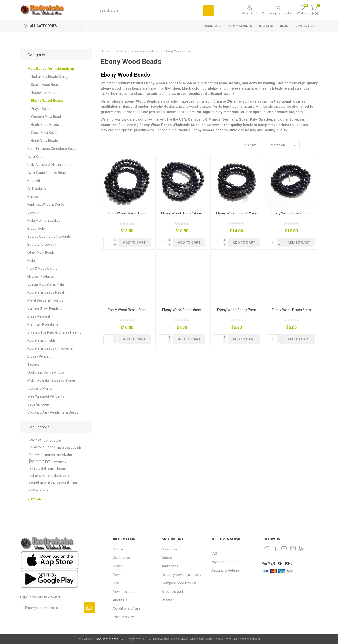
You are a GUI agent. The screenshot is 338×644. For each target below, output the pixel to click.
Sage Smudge (38, 404)
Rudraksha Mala (58, 476)
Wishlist (168, 600)
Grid (305, 145)
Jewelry (33, 213)
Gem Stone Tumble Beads (48, 173)
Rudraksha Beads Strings (50, 77)
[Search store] (149, 10)
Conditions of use (127, 608)
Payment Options (224, 562)
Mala (31, 261)
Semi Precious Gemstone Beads (52, 149)
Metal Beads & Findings (45, 300)
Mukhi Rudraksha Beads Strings (52, 380)
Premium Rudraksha (43, 324)
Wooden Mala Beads (47, 117)
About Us (120, 600)
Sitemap (119, 549)
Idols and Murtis (40, 388)
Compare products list (277, 13)
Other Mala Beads (41, 253)
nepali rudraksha (58, 454)
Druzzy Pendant (40, 356)
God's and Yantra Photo (46, 372)
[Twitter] (266, 548)
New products (124, 592)
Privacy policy (123, 617)
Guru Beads (36, 157)
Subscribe (89, 608)
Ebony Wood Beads (47, 101)
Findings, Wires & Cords (46, 205)
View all (34, 499)
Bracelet (34, 181)
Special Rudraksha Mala (46, 284)
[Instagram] (293, 548)
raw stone (59, 462)
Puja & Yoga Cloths (42, 269)
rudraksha (37, 476)
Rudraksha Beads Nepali (46, 292)
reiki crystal (37, 468)
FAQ (214, 553)
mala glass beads (69, 447)
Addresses (170, 566)
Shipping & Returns (225, 570)
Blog (116, 583)
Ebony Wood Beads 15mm (127, 213)
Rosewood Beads (45, 93)
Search (208, 10)
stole (75, 483)
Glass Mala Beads (45, 133)
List (314, 145)
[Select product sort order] (279, 145)
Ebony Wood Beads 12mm (237, 213)
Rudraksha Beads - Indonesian (51, 348)
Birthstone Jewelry (42, 245)
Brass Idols (36, 229)
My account (249, 13)
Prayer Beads (41, 109)
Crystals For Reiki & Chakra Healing (54, 332)
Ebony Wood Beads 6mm (291, 310)
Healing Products (41, 277)
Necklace (36, 454)
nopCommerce (107, 639)
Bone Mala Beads (44, 141)
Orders (167, 558)
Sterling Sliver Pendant (45, 308)
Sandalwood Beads (46, 85)
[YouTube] (284, 548)
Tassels (33, 364)
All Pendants (37, 189)
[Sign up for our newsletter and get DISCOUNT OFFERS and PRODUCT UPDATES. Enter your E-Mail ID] (52, 608)
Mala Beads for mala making (51, 69)
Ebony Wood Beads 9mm (127, 310)
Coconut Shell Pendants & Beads (53, 412)
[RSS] (302, 548)
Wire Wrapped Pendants (46, 396)
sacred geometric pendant (49, 483)
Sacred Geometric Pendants (49, 237)
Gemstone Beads (42, 447)
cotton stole (52, 440)
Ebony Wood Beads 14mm (182, 213)
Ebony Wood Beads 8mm (182, 310)
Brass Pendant (39, 316)
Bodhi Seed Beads (45, 125)
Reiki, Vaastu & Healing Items (50, 165)
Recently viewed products (181, 575)
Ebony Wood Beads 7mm (237, 310)
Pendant (39, 462)
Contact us (121, 558)
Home (105, 51)
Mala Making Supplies (44, 221)
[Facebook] (275, 548)
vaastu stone (38, 490)
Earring (33, 197)
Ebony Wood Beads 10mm (291, 213)
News (117, 575)
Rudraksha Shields (42, 340)
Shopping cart (172, 592)
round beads (57, 469)
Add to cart (134, 242)
